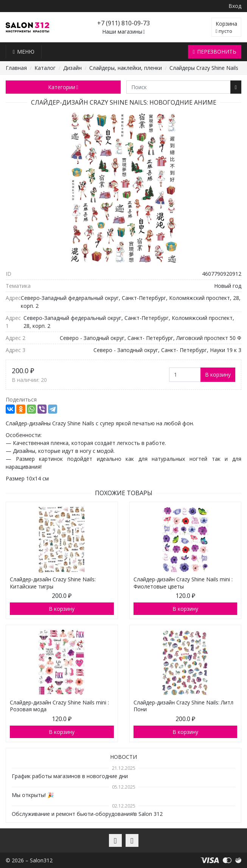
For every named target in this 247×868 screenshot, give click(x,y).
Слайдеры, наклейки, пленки (126, 68)
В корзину (218, 375)
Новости (123, 757)
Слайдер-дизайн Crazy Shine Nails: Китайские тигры (53, 583)
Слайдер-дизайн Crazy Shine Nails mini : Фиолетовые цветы (183, 583)
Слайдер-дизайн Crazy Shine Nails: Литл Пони (183, 706)
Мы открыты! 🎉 (33, 795)
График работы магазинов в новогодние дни (70, 776)
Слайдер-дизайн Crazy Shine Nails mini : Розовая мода (59, 706)
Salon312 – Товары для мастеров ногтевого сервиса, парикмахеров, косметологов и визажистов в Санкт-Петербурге (27, 27)
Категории (63, 87)
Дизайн (72, 68)
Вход (235, 6)
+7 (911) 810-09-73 (123, 23)
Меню (24, 52)
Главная (16, 68)
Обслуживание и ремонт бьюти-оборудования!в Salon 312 (87, 814)
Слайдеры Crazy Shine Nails (204, 68)
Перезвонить (215, 52)
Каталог (45, 68)
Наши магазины (123, 32)
